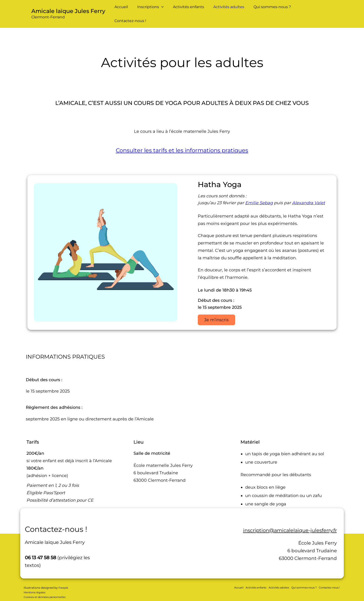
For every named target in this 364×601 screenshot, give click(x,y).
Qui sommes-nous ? (271, 10)
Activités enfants (191, 10)
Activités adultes (230, 10)
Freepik (64, 580)
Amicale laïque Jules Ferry (68, 7)
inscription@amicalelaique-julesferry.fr (283, 522)
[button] (166, 10)
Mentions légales (35, 585)
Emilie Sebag (259, 195)
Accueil (128, 10)
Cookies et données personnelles (47, 589)
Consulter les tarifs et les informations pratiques (182, 142)
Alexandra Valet (309, 195)
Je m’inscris (217, 312)
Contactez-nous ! (313, 10)
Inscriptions (155, 10)
